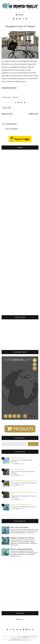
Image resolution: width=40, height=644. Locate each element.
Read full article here (9, 87)
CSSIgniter (16, 639)
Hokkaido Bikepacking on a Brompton (24, 481)
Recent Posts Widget (6, 515)
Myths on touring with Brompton (21, 549)
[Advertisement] (20, 581)
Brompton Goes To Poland (20, 26)
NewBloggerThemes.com (20, 640)
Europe (15, 97)
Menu (20, 15)
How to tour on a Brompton (20, 505)
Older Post (33, 114)
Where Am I (20, 619)
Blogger (26, 638)
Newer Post (7, 114)
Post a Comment (11, 129)
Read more (21, 464)
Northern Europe (17, 458)
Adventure (6, 97)
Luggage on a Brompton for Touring (22, 538)
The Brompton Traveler (28, 636)
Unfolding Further (17, 469)
